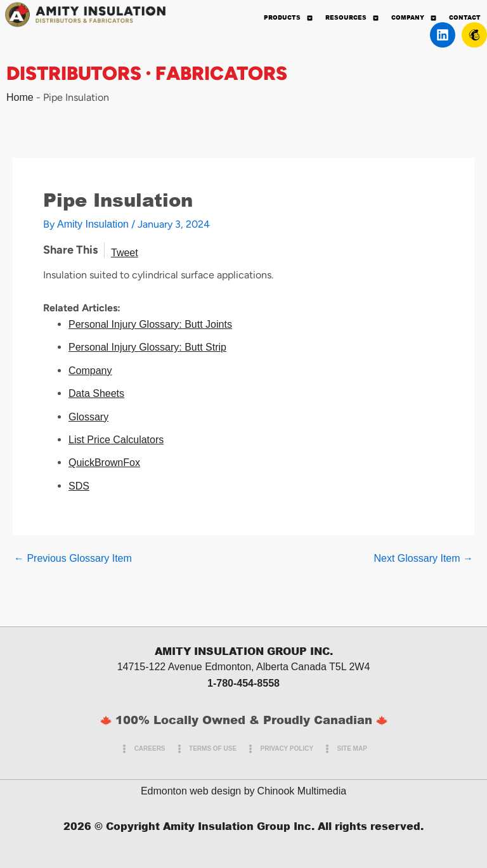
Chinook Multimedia (302, 791)
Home (20, 97)
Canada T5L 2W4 (331, 667)
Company (90, 371)
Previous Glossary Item (73, 559)
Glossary (88, 417)
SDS (79, 486)
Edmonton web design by (198, 791)
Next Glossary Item (424, 559)
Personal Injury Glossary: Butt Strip (147, 347)
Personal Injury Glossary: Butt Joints (150, 324)
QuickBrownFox (104, 463)
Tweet (125, 253)
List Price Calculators (116, 440)
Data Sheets (96, 393)
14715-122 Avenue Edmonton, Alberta (203, 667)
